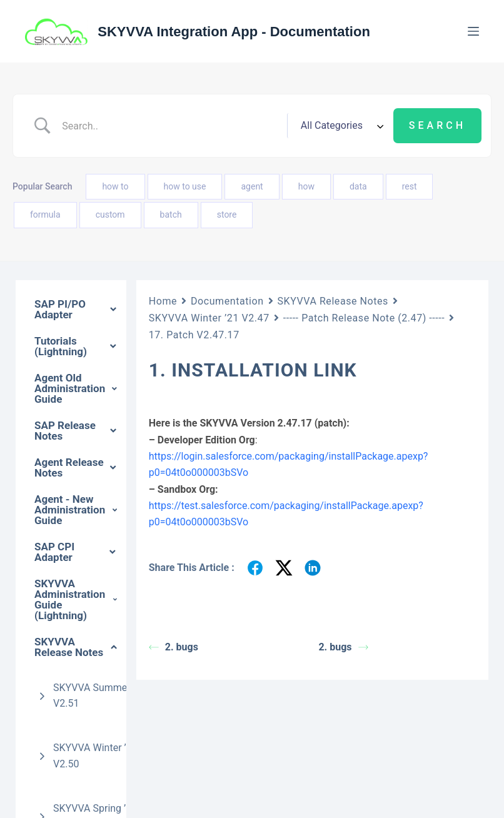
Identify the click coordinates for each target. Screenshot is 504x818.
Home (163, 301)
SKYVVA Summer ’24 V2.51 (100, 696)
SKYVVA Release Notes (333, 301)
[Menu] (473, 31)
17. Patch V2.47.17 (194, 335)
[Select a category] (340, 126)
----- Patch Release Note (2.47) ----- (364, 318)
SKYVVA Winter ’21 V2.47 (209, 318)
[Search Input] (169, 126)
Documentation (227, 301)
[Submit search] (437, 126)
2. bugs (174, 647)
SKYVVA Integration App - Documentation (234, 32)
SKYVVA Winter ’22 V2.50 (95, 756)
